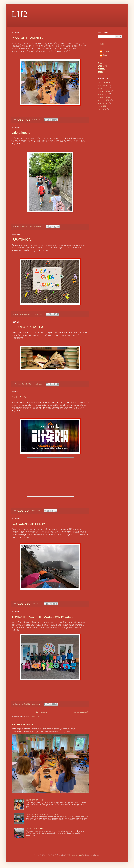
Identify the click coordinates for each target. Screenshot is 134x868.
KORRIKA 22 (21, 397)
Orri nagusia (41, 712)
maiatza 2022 (104, 85)
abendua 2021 (104, 100)
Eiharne (106, 51)
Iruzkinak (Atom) (37, 716)
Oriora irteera (21, 133)
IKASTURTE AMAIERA (28, 38)
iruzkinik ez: (36, 120)
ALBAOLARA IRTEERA (28, 524)
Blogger (79, 855)
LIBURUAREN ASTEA (27, 327)
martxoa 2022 (104, 91)
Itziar (105, 55)
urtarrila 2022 (104, 97)
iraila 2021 (102, 109)
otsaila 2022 (103, 94)
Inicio (102, 44)
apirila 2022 (103, 88)
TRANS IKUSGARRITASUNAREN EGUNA (42, 617)
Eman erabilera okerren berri (102, 68)
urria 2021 (102, 106)
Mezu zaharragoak (80, 712)
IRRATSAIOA (21, 240)
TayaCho (71, 855)
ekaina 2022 (103, 82)
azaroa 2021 (103, 103)
